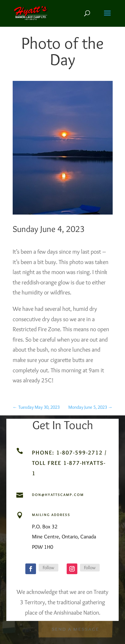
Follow (48, 567)
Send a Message (75, 629)
